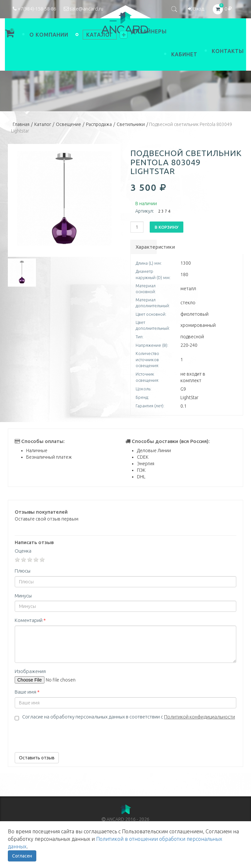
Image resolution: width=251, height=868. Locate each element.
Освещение (68, 124)
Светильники (131, 124)
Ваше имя (27, 692)
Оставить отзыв (37, 758)
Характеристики (146, 247)
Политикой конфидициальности (200, 717)
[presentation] (64, 735)
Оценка (23, 551)
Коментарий (30, 620)
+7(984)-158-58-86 (34, 9)
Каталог (43, 124)
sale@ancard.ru (84, 9)
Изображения (30, 671)
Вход (196, 9)
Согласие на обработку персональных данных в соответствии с (129, 717)
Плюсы (23, 571)
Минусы (23, 596)
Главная (21, 124)
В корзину (167, 227)
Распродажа (99, 124)
